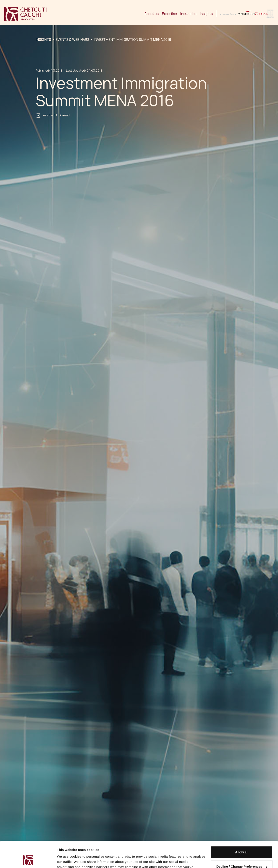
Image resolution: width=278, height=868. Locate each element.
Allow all (242, 827)
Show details (67, 859)
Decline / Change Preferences (242, 842)
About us (151, 14)
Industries (188, 14)
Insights (206, 14)
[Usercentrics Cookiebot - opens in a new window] (28, 860)
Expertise (169, 14)
